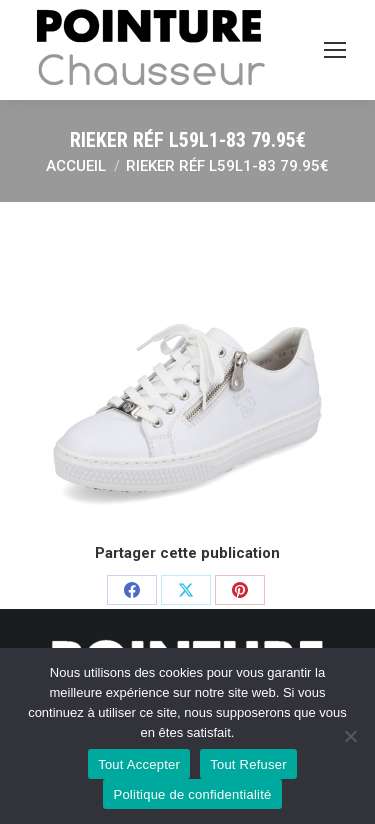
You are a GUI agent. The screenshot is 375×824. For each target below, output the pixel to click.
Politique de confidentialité (192, 794)
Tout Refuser (248, 764)
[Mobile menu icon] (335, 50)
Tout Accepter (139, 764)
